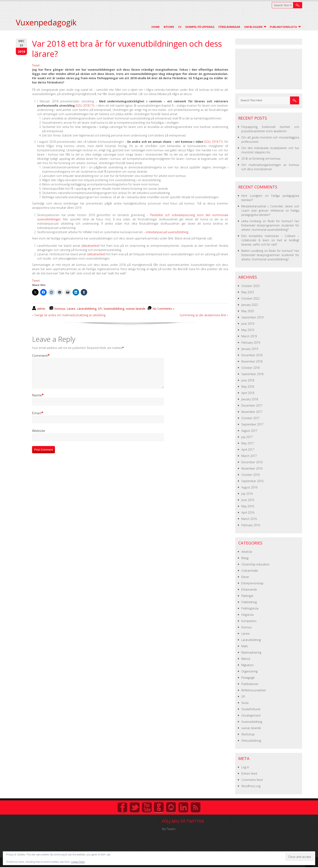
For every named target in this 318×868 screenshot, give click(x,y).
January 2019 (250, 349)
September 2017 (252, 424)
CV (180, 27)
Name (38, 400)
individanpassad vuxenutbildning (167, 232)
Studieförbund (251, 709)
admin (41, 309)
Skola (245, 703)
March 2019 (249, 336)
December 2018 (252, 355)
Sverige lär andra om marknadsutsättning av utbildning (70, 315)
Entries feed (249, 773)
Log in (245, 767)
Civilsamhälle (250, 571)
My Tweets (169, 829)
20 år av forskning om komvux (261, 159)
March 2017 (249, 456)
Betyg (245, 558)
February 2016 (251, 525)
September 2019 (252, 317)
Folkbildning (249, 602)
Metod (246, 659)
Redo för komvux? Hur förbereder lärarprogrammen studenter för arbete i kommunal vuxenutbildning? (270, 225)
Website (39, 436)
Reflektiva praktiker (254, 690)
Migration (247, 665)
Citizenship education (255, 564)
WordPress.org (251, 786)
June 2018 (248, 380)
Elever (245, 577)
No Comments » (163, 309)
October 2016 (250, 475)
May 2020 (248, 311)
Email (38, 418)
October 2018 (250, 368)
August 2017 (249, 431)
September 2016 (252, 481)
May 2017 (248, 443)
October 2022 (250, 298)
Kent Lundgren (252, 196)
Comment (41, 356)
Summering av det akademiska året (203, 315)
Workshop (248, 734)
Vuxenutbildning (114, 309)
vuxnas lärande (136, 309)
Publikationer (250, 684)
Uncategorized (251, 715)
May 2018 (248, 387)
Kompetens (249, 621)
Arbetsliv (247, 552)
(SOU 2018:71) (213, 142)
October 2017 (250, 418)
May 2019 (248, 330)
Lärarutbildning (87, 309)
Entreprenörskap (252, 583)
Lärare (71, 309)
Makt (245, 646)
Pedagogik (248, 678)
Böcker (169, 27)
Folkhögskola (250, 608)
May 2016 (248, 506)
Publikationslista (283, 27)
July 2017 (247, 437)
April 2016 (248, 512)
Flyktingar (247, 596)
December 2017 (252, 405)
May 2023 (248, 292)
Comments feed (252, 780)
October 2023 (250, 286)
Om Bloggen (253, 27)
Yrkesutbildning (251, 741)
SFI (100, 309)
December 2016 (252, 462)
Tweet (36, 65)
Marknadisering (251, 652)
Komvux (60, 309)
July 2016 (247, 494)
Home (156, 27)
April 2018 (248, 393)
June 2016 (248, 500)
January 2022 (250, 305)
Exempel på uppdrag (200, 27)
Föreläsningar (229, 27)
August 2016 (249, 487)
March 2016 (249, 519)
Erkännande (249, 589)
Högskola (247, 615)
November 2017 (252, 412)
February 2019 (251, 343)
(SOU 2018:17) (85, 106)
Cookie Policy (78, 862)
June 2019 (248, 324)
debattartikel (90, 246)
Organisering (249, 671)
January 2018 (250, 399)
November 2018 (252, 361)
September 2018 (252, 374)
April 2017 (248, 450)
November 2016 (252, 468)
